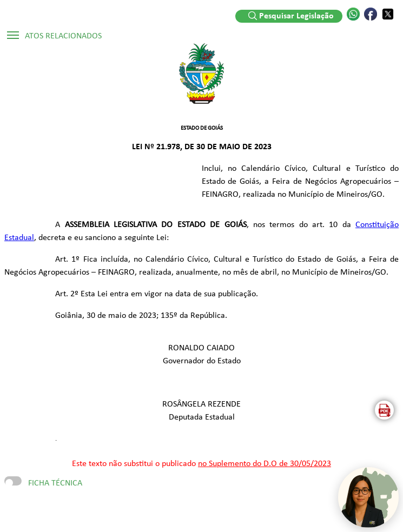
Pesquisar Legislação (291, 16)
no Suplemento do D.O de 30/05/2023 (265, 464)
